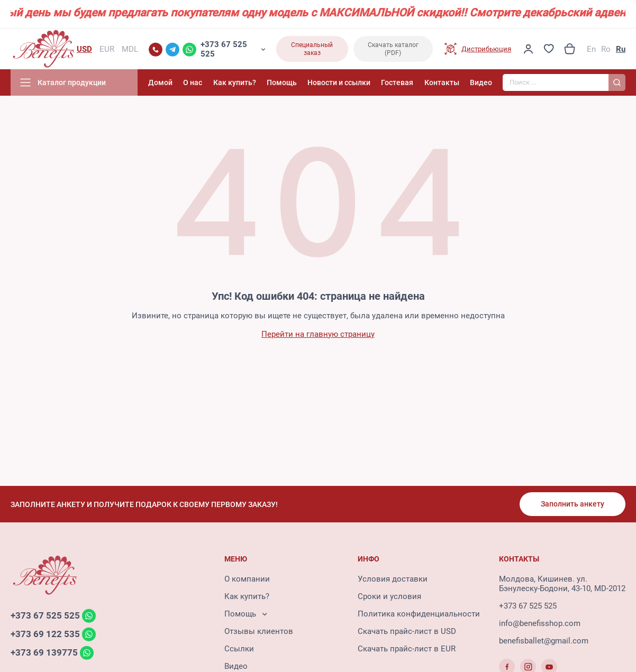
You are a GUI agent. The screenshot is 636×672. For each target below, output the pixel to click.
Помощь (282, 82)
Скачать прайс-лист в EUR (407, 649)
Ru (621, 49)
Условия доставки (393, 579)
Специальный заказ (312, 49)
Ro (606, 49)
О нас (193, 82)
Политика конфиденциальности (419, 614)
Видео (481, 82)
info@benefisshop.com (540, 623)
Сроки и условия (389, 596)
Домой (160, 82)
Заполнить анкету (573, 504)
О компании (247, 579)
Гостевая (397, 82)
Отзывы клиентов (259, 631)
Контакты (442, 82)
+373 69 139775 (44, 652)
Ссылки (239, 649)
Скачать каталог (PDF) (393, 49)
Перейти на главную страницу (318, 334)
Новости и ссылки (339, 82)
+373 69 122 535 (45, 634)
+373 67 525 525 (224, 49)
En (591, 49)
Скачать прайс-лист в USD (407, 631)
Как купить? (235, 82)
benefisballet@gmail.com (544, 641)
